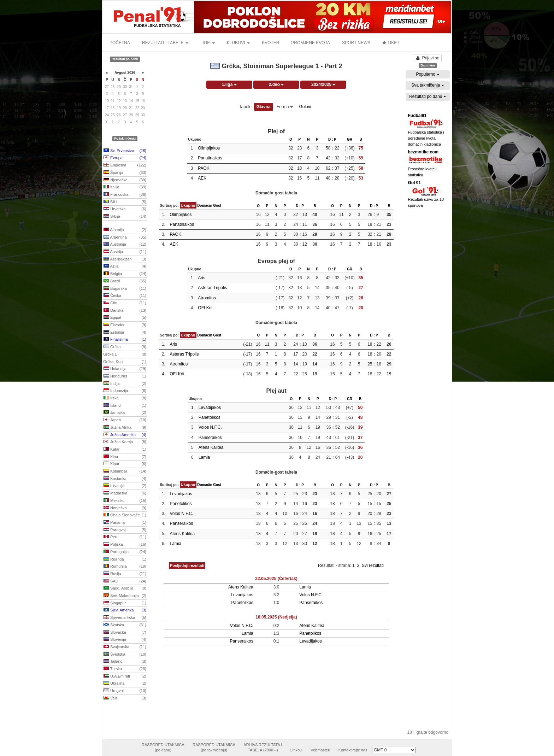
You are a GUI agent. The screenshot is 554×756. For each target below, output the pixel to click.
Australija (125, 245)
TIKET (391, 43)
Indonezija (125, 391)
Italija (125, 187)
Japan (125, 420)
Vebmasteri (320, 750)
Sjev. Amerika (125, 610)
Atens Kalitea (211, 447)
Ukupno (188, 205)
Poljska (125, 545)
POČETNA (120, 43)
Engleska (125, 165)
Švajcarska (125, 647)
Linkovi (296, 750)
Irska (125, 398)
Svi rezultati (373, 565)
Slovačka (125, 633)
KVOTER (270, 43)
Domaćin (205, 206)
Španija (125, 173)
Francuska (125, 195)
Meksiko (125, 501)
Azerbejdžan (125, 259)
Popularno (428, 74)
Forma (285, 107)
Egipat (125, 318)
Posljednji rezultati (187, 565)
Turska (125, 669)
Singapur (125, 603)
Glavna (264, 107)
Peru (125, 537)
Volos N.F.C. (210, 427)
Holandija (125, 369)
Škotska (125, 625)
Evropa (125, 158)
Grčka (125, 347)
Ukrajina (125, 684)
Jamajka (125, 413)
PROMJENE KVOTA (311, 43)
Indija (125, 384)
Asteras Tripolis (212, 288)
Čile (125, 303)
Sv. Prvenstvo (125, 151)
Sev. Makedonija (125, 596)
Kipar (125, 464)
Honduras (125, 376)
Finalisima (125, 340)
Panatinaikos (210, 158)
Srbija (125, 217)
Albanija (125, 230)
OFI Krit (205, 308)
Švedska (125, 655)
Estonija (125, 333)
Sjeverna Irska (125, 618)
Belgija (125, 274)
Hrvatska (125, 209)
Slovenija (125, 640)
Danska (125, 311)
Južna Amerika (125, 435)
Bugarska (125, 289)
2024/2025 (323, 84)
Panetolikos (210, 417)
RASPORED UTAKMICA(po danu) (163, 748)
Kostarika (125, 479)
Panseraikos (210, 438)
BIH (125, 202)
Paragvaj (125, 530)
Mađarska (125, 493)
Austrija (125, 252)
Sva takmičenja (428, 85)
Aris (202, 278)
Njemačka (125, 180)
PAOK (204, 168)
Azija (125, 266)
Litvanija (125, 486)
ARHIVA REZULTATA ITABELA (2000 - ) (263, 748)
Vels (125, 698)
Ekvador (125, 325)
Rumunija (125, 567)
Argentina (125, 238)
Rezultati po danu (428, 96)
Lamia (204, 457)
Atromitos (207, 298)
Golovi (305, 107)
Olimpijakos (209, 148)
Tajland (125, 662)
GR (350, 139)
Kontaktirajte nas (353, 750)
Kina (125, 457)
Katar (125, 450)
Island (125, 406)
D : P (332, 139)
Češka (125, 296)
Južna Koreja (125, 442)
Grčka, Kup (125, 362)
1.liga (229, 84)
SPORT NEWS (356, 43)
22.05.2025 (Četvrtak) (276, 579)
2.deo (276, 84)
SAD (125, 581)
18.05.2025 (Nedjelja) (276, 617)
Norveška (125, 508)
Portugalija (125, 552)
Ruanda (125, 559)
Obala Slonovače (125, 515)
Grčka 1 (125, 354)
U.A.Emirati (125, 676)
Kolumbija (125, 471)
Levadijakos (210, 408)
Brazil (125, 281)
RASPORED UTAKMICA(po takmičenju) (214, 748)
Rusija (125, 574)
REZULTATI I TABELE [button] (165, 43)
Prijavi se (428, 58)
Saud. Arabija (125, 588)
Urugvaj (125, 691)
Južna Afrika (125, 428)
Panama (125, 523)
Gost (217, 206)
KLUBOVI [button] (238, 43)
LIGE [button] (208, 43)
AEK (202, 178)
